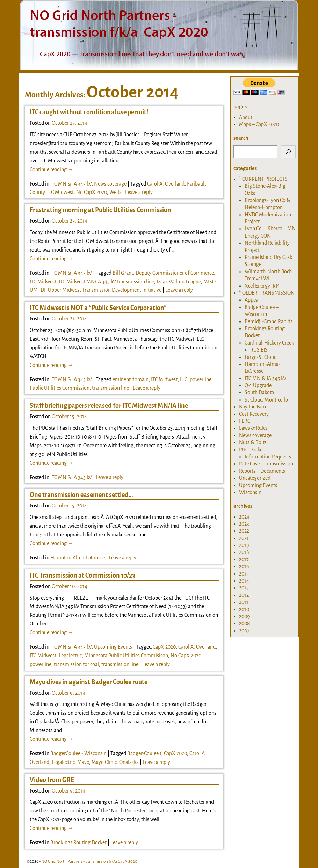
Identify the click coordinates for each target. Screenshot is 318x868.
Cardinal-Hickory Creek (269, 343)
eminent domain (131, 379)
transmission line (110, 388)
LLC (184, 379)
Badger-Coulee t (144, 753)
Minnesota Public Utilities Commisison (126, 656)
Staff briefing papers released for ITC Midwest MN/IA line (109, 406)
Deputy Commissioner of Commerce (175, 273)
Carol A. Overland (166, 184)
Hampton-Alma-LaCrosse (78, 558)
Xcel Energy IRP (262, 286)
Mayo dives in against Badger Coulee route (89, 682)
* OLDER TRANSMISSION (267, 293)
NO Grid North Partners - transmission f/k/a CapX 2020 (89, 862)
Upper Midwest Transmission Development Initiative (105, 290)
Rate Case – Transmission (266, 464)
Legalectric (70, 656)
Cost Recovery (254, 414)
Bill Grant (123, 273)
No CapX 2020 (92, 192)
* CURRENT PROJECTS (263, 179)
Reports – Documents (262, 471)
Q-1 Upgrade (258, 385)
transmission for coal (76, 664)
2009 (244, 616)
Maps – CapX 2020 (259, 124)
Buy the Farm (253, 407)
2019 (244, 545)
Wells (115, 192)
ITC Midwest (60, 192)
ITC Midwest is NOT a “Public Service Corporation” (98, 308)
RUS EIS (259, 350)
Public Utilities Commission (60, 388)
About (246, 117)
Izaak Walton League (179, 282)
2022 (244, 531)
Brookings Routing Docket (78, 842)
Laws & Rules (253, 428)
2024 (244, 517)
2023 (244, 524)
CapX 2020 (164, 647)
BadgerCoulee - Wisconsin (78, 753)
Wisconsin (250, 492)
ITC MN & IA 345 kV (71, 184)
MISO (209, 282)
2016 (244, 566)
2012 (244, 595)
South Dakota (259, 392)
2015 (244, 574)
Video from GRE (52, 780)
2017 (244, 559)
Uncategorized (255, 478)
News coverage (110, 184)
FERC (245, 421)
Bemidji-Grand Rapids (269, 321)
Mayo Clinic (104, 762)
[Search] (288, 152)
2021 (244, 538)
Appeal (252, 300)
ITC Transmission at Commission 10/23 (82, 576)
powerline (201, 379)
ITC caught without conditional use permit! (89, 112)
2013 (244, 588)
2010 (244, 609)
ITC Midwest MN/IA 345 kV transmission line (106, 282)
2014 (244, 581)
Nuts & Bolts (253, 442)
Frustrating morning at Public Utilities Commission (100, 210)
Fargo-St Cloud (261, 357)
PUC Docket (252, 450)
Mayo (83, 762)
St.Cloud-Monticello (266, 400)
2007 (244, 631)
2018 (244, 552)
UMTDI (38, 290)
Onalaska (129, 762)
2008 (244, 623)
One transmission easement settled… (81, 495)
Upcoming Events (113, 647)
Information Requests (268, 457)
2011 (244, 602)
